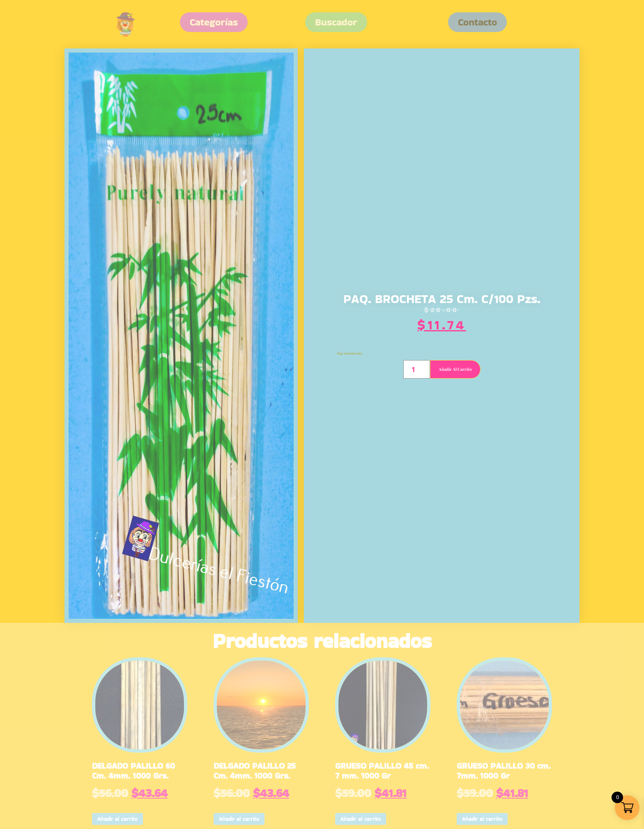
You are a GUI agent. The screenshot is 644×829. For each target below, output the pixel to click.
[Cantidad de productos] (417, 369)
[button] (477, 22)
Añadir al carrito (455, 369)
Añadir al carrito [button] (117, 819)
